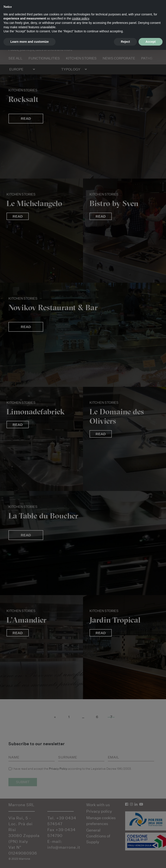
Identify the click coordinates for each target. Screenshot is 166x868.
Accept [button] (151, 42)
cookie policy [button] (81, 18)
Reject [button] (125, 42)
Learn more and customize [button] (30, 42)
